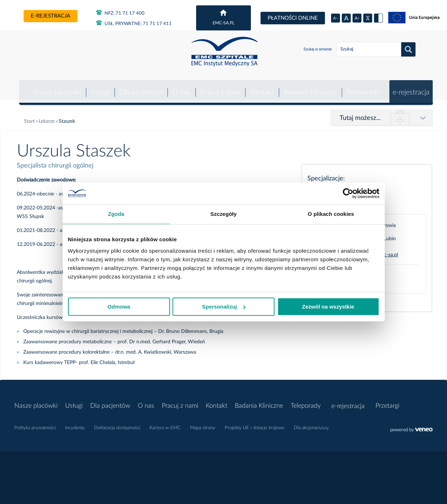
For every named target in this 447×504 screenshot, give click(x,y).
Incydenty (75, 423)
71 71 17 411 (134, 24)
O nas (180, 87)
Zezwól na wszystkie (328, 307)
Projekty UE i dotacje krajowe (255, 423)
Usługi (98, 87)
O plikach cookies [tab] (331, 214)
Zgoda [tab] (116, 214)
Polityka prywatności (35, 423)
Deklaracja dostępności (117, 423)
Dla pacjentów (140, 87)
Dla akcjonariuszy (311, 423)
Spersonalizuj (224, 307)
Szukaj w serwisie (318, 49)
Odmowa (119, 307)
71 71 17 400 (120, 13)
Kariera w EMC (165, 423)
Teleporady (363, 87)
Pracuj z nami (219, 87)
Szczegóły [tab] (223, 214)
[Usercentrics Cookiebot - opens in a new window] (348, 193)
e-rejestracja (50, 16)
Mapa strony (203, 423)
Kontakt (261, 87)
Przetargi (388, 401)
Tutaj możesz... (360, 113)
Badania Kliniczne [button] (309, 87)
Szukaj (408, 49)
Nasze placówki (56, 87)
